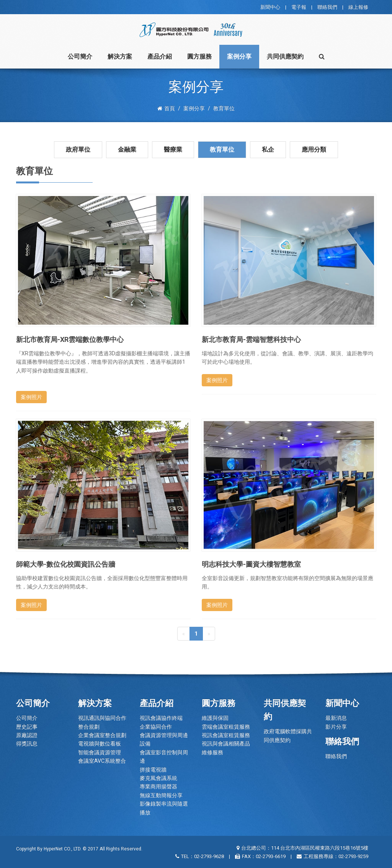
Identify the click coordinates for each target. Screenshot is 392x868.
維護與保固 (215, 718)
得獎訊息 (27, 744)
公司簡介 (80, 56)
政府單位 (78, 150)
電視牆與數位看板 (100, 744)
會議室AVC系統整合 (102, 761)
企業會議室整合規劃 (102, 735)
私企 (268, 150)
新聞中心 (270, 7)
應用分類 (314, 150)
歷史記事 (27, 727)
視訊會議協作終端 (161, 718)
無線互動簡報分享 (161, 795)
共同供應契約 (285, 56)
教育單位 (222, 150)
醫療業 (173, 150)
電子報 (299, 7)
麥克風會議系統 (158, 778)
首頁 (166, 108)
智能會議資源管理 (100, 752)
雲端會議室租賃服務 (226, 727)
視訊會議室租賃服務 (226, 735)
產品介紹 (160, 56)
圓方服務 (199, 56)
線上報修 (358, 7)
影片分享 (336, 727)
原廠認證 (27, 735)
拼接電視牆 (153, 770)
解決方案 (120, 56)
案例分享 (239, 56)
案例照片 (31, 397)
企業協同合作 (156, 727)
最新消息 (336, 718)
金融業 (127, 150)
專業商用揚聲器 (158, 786)
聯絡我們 (327, 7)
